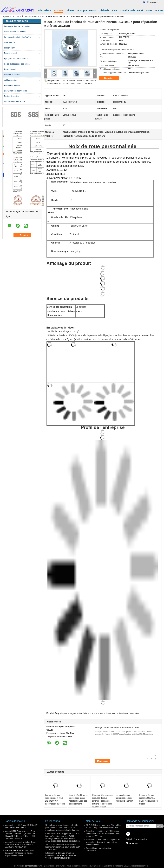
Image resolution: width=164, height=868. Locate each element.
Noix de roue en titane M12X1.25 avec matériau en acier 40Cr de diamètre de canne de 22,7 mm (103, 834)
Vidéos (70, 10)
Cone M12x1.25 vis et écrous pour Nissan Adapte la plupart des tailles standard (78, 799)
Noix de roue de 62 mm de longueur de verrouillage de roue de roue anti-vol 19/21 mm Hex (103, 842)
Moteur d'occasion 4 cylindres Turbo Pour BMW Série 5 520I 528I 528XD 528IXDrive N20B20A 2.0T (21, 845)
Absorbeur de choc (12, 85)
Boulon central (10, 53)
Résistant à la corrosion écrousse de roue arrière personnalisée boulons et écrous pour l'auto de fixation (102, 801)
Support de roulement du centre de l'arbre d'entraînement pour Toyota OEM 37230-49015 (63, 847)
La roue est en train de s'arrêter (18, 37)
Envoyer (160, 826)
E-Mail (129, 839)
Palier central (10, 69)
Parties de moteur (12, 96)
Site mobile (132, 843)
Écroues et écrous (30, 17)
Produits (59, 10)
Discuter (111, 78)
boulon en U (10, 48)
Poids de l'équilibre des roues (17, 64)
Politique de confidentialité (25, 866)
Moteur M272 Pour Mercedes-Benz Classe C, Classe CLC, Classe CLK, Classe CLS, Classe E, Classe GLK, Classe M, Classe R (21, 835)
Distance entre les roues (15, 102)
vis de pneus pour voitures (99, 713)
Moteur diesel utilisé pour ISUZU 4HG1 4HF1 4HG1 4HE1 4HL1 (22, 826)
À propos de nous (87, 10)
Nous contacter (155, 10)
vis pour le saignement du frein (73, 713)
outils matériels (11, 80)
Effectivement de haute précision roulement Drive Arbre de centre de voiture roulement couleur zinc (61, 855)
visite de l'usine (108, 10)
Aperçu (6, 17)
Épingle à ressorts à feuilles (16, 59)
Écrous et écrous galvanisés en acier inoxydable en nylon (124, 798)
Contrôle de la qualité (131, 10)
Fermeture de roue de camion (17, 26)
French (154, 2)
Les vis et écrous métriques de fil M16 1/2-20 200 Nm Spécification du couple (55, 799)
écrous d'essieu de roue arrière (126, 713)
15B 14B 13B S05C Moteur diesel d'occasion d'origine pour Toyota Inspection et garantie (19, 853)
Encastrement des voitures (16, 91)
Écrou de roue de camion (15, 32)
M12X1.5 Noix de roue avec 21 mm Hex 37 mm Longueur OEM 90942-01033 (103, 826)
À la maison (45, 10)
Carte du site (140, 839)
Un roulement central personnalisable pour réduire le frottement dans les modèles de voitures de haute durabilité (62, 828)
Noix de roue (10, 42)
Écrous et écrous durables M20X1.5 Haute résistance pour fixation (149, 799)
